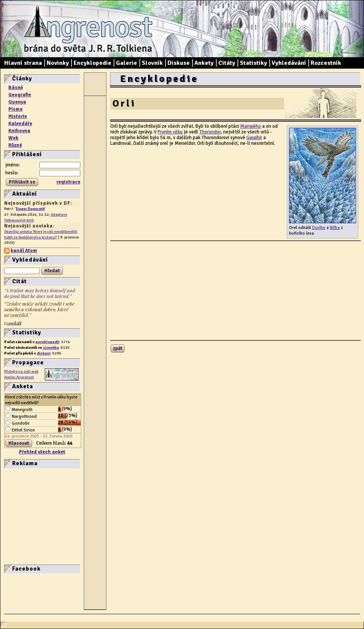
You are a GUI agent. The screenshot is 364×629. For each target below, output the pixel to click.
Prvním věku (170, 132)
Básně (16, 88)
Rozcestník (326, 63)
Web (13, 138)
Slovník (152, 63)
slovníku (51, 347)
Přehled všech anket (42, 452)
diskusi (44, 353)
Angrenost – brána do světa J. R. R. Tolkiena (86, 29)
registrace (68, 182)
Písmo (16, 109)
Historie (18, 116)
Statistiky (253, 63)
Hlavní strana (23, 63)
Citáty (227, 63)
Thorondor (210, 132)
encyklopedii (47, 342)
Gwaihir (254, 138)
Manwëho (251, 126)
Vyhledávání (289, 63)
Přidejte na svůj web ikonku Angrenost (21, 374)
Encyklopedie (92, 63)
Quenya (17, 102)
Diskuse (179, 63)
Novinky (58, 63)
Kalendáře (20, 124)
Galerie (127, 63)
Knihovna (19, 131)
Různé (15, 145)
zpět (118, 348)
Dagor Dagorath (30, 209)
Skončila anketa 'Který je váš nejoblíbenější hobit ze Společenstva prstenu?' (41, 234)
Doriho (319, 227)
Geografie (20, 95)
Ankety (204, 63)
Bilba (335, 227)
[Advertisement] (27, 516)
